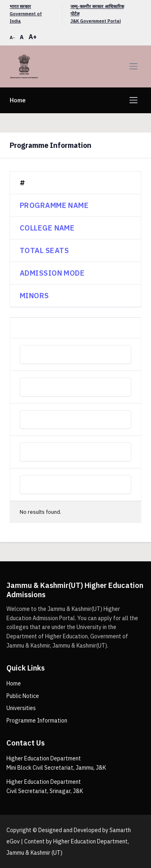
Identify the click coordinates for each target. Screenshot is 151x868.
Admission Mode (52, 273)
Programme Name (54, 205)
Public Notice (23, 696)
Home (18, 100)
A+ (33, 37)
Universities (21, 708)
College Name (47, 228)
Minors (34, 296)
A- (12, 37)
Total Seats (44, 250)
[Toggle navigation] (133, 66)
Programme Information (37, 721)
